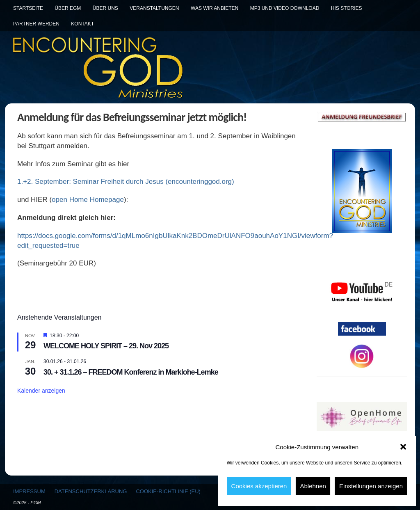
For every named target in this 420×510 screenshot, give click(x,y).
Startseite (28, 8)
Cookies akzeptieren (259, 486)
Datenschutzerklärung (91, 491)
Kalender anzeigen (41, 391)
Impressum (29, 491)
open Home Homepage (88, 200)
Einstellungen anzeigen (371, 486)
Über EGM (68, 8)
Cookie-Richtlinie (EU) (168, 491)
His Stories (347, 8)
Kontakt (82, 24)
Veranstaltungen (154, 8)
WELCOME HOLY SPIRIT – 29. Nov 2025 (106, 346)
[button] (403, 447)
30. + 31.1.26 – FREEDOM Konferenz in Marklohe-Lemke (131, 372)
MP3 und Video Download (285, 8)
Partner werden (36, 24)
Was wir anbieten (215, 8)
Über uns (105, 8)
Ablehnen (313, 486)
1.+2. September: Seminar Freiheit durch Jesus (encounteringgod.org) (126, 182)
